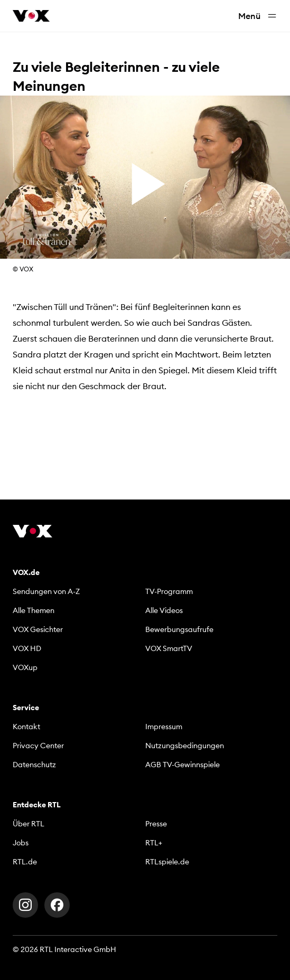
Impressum (164, 727)
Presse (156, 824)
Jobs (21, 843)
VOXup (25, 667)
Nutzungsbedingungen (185, 746)
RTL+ (154, 843)
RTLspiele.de (167, 862)
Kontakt (26, 727)
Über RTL (29, 824)
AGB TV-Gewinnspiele (183, 765)
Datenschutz (34, 765)
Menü (258, 16)
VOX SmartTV (169, 648)
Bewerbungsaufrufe (179, 629)
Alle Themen (34, 610)
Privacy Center (38, 746)
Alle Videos (164, 610)
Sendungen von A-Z (46, 591)
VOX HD (27, 648)
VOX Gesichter (38, 629)
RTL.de (25, 862)
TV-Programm (169, 591)
